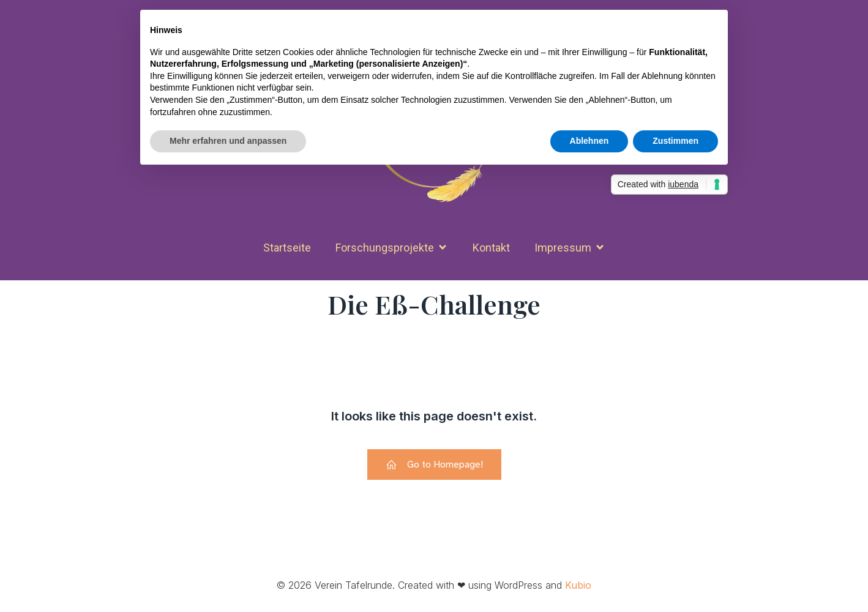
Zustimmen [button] (675, 141)
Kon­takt (491, 248)
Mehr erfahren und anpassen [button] (228, 141)
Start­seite (287, 248)
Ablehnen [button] (589, 141)
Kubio (578, 585)
